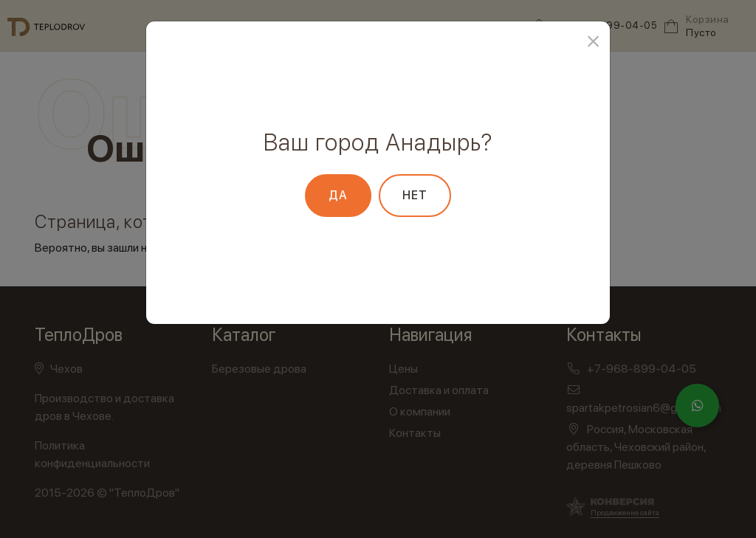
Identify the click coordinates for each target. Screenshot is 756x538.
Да (338, 195)
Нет (415, 195)
